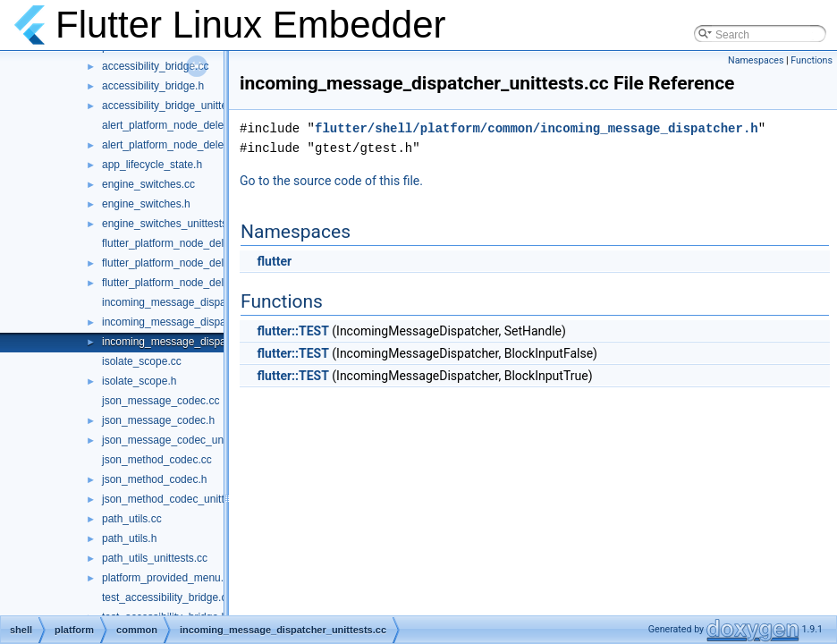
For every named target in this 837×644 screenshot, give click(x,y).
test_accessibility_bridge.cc (167, 597)
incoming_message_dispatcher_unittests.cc (206, 342)
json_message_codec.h (158, 420)
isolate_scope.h (139, 381)
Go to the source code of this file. (331, 181)
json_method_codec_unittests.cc (180, 499)
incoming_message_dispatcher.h (180, 322)
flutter (274, 261)
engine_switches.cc (148, 184)
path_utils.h (129, 538)
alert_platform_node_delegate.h (178, 145)
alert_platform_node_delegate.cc (180, 125)
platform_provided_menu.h (166, 578)
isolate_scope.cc (142, 361)
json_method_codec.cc (157, 460)
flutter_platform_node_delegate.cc (183, 243)
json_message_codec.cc (161, 401)
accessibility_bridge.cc (155, 66)
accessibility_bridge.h (153, 86)
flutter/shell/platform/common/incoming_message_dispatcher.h (537, 128)
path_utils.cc (132, 519)
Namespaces (756, 60)
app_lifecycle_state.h (152, 165)
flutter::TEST (292, 331)
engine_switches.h (146, 204)
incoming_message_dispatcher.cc (182, 302)
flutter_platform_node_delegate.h (181, 263)
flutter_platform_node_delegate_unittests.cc (206, 283)
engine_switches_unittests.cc (171, 224)
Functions (812, 60)
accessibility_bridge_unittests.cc (178, 106)
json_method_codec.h (154, 479)
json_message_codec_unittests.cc (184, 440)
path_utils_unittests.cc (155, 558)
